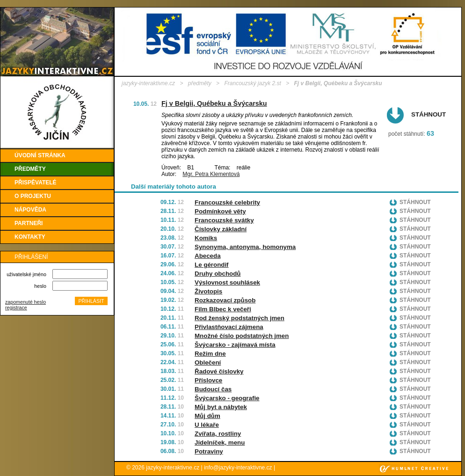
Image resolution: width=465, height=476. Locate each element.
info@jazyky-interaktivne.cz (238, 468)
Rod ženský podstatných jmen (240, 318)
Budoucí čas (213, 389)
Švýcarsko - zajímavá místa (235, 345)
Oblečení (208, 362)
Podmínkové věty (220, 211)
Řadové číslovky (219, 371)
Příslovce (208, 380)
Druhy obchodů (218, 274)
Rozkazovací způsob (225, 300)
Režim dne (210, 354)
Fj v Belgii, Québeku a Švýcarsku (214, 103)
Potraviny (209, 451)
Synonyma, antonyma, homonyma (245, 247)
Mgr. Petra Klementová (211, 174)
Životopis (208, 291)
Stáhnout (429, 114)
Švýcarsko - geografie (227, 398)
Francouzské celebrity (227, 202)
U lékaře (207, 425)
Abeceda (208, 256)
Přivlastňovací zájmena (229, 327)
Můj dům (207, 416)
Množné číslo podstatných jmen (242, 336)
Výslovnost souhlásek (227, 282)
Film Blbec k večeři (223, 309)
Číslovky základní (221, 229)
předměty (200, 83)
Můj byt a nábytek (221, 407)
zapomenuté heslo (25, 302)
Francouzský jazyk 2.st (252, 83)
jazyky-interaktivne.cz (148, 83)
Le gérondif (212, 265)
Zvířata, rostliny (218, 434)
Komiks (206, 238)
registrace (16, 308)
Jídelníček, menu (220, 443)
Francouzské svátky (224, 220)
